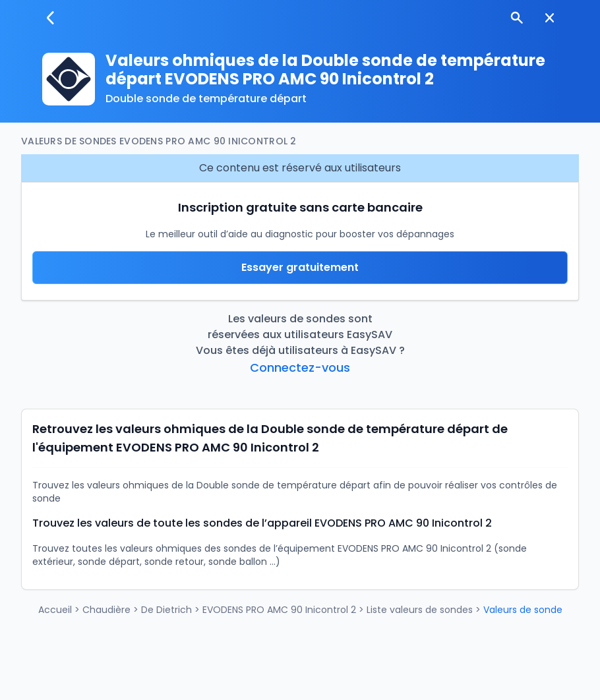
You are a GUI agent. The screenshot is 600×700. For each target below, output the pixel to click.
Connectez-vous (300, 367)
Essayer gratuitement (300, 267)
